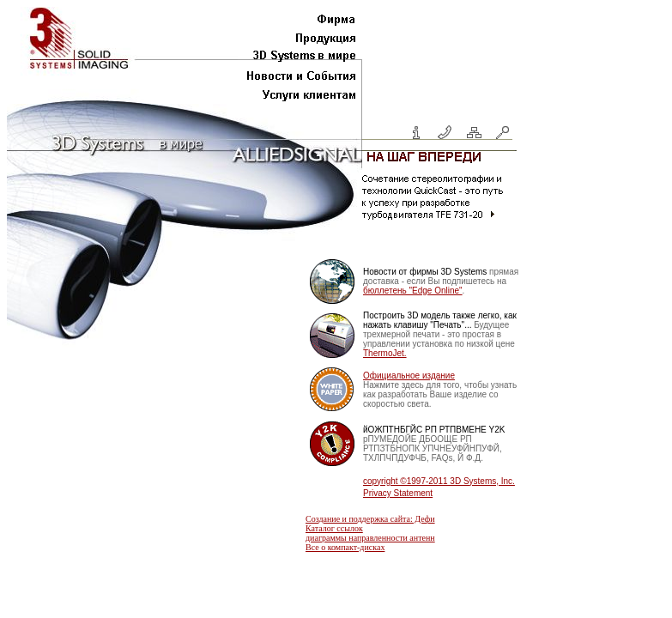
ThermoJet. (385, 353)
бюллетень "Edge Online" (413, 291)
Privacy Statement (398, 493)
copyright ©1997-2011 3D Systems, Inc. (439, 481)
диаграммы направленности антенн (370, 538)
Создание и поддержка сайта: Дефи (370, 519)
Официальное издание (409, 376)
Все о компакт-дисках (345, 547)
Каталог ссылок (334, 528)
